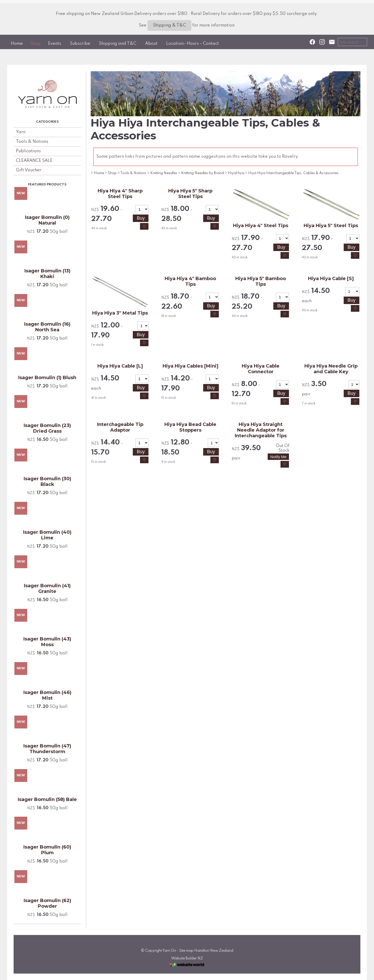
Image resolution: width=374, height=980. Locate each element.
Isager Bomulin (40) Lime (47, 535)
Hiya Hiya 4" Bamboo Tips (190, 281)
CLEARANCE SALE (34, 161)
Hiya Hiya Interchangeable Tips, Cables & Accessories (293, 173)
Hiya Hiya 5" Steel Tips (331, 226)
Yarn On (169, 951)
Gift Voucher (29, 170)
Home (17, 44)
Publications (28, 151)
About (151, 44)
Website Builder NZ (187, 958)
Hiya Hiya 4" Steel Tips (261, 226)
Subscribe (80, 44)
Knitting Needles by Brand (203, 173)
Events (55, 44)
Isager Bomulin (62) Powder (47, 903)
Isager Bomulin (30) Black (47, 482)
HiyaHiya (236, 173)
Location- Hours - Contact (193, 44)
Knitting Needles (164, 173)
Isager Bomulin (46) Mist (47, 695)
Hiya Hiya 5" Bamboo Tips (261, 281)
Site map (186, 951)
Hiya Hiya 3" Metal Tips (120, 313)
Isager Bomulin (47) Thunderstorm (47, 749)
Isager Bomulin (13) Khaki (47, 274)
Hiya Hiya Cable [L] (120, 366)
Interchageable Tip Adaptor (120, 427)
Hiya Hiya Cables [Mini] (190, 366)
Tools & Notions (32, 142)
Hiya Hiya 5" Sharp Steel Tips (190, 194)
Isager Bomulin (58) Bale (47, 799)
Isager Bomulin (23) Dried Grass (47, 428)
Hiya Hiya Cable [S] (331, 279)
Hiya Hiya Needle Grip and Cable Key (331, 369)
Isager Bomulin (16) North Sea (47, 327)
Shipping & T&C (169, 25)
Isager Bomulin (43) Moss (47, 642)
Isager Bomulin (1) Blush (47, 378)
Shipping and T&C (118, 44)
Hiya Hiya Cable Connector (261, 369)
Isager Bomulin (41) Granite (47, 589)
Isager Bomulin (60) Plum (47, 850)
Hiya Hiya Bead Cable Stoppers (190, 427)
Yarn (21, 132)
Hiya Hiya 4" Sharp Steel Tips (120, 194)
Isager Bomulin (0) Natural (47, 220)
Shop (35, 44)
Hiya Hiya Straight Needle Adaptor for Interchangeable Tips (261, 430)
